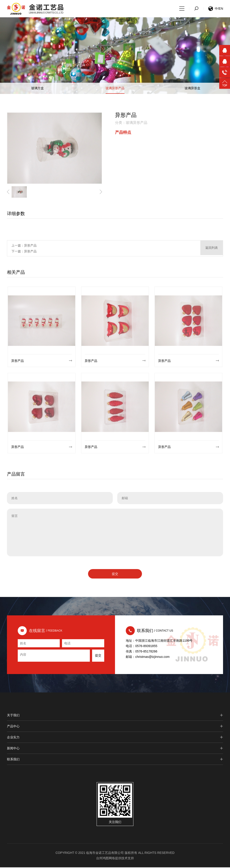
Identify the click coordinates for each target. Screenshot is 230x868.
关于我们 (115, 716)
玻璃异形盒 (192, 89)
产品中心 (115, 727)
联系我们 (115, 760)
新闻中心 (115, 749)
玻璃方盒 (38, 89)
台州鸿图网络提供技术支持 (115, 859)
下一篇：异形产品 (24, 252)
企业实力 (115, 738)
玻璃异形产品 (115, 89)
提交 (115, 574)
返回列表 (212, 249)
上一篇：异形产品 (24, 246)
